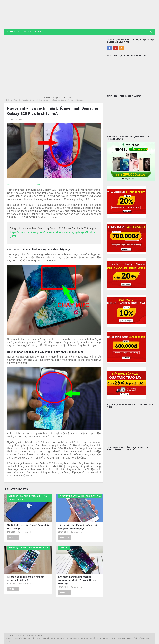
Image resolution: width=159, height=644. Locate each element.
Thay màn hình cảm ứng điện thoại (32, 636)
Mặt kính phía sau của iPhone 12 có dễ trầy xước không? (28, 527)
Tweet (10, 184)
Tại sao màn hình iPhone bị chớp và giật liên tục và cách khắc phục (78, 527)
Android (17, 100)
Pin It (38, 185)
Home (10, 100)
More (13, 537)
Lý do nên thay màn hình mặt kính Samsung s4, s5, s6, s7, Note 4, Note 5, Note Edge (77, 580)
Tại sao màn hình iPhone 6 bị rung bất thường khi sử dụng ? (26, 579)
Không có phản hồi (24, 532)
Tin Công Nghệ (32, 32)
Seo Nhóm (11, 119)
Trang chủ (13, 32)
